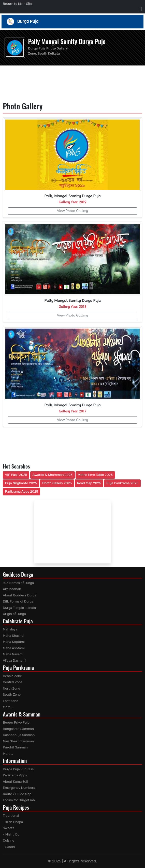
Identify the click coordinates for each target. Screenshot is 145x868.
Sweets (9, 828)
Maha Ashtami (14, 648)
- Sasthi (9, 847)
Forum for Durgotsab (19, 800)
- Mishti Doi (11, 834)
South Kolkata (49, 53)
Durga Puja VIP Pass (18, 769)
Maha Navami (13, 654)
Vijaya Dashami (14, 661)
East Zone (10, 701)
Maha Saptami (14, 642)
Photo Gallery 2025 (57, 483)
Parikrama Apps (15, 775)
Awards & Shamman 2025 (53, 475)
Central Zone (13, 682)
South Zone (12, 695)
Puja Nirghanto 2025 (21, 483)
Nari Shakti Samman (18, 741)
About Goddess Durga (20, 595)
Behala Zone (12, 676)
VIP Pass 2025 (16, 475)
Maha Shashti (13, 636)
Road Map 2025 (89, 483)
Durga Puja (73, 22)
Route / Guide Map (17, 794)
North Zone (11, 688)
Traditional (11, 816)
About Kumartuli (15, 782)
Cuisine (9, 840)
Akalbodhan (12, 589)
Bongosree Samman (18, 729)
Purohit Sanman (15, 747)
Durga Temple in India (19, 608)
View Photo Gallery (72, 211)
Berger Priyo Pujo (16, 722)
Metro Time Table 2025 (95, 475)
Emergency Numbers (19, 788)
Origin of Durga (14, 614)
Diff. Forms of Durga (18, 601)
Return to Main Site (17, 4)
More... (8, 707)
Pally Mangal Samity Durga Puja (67, 41)
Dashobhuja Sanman (19, 735)
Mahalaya (10, 629)
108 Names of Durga (18, 583)
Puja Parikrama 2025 (122, 483)
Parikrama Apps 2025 (22, 491)
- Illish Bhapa (13, 822)
